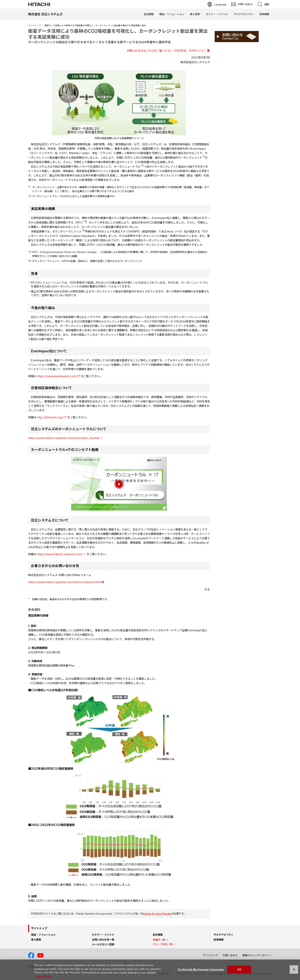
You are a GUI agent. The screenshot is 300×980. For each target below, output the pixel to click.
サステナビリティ (244, 14)
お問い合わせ (230, 955)
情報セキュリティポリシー (257, 955)
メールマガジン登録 (103, 944)
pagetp (295, 847)
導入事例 (195, 14)
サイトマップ (210, 955)
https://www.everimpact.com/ (57, 376)
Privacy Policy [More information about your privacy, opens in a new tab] (44, 978)
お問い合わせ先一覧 (103, 940)
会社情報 (149, 14)
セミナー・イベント (217, 14)
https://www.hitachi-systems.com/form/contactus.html (64, 582)
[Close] (294, 972)
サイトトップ (34, 25)
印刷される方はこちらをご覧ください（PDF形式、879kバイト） (167, 51)
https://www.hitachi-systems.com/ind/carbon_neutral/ (64, 438)
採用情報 (264, 14)
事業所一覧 (159, 940)
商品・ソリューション (172, 14)
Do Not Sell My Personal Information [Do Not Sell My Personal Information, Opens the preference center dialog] (201, 971)
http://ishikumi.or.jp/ (50, 417)
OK (239, 971)
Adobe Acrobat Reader (157, 914)
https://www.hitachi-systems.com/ (60, 554)
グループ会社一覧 (163, 944)
